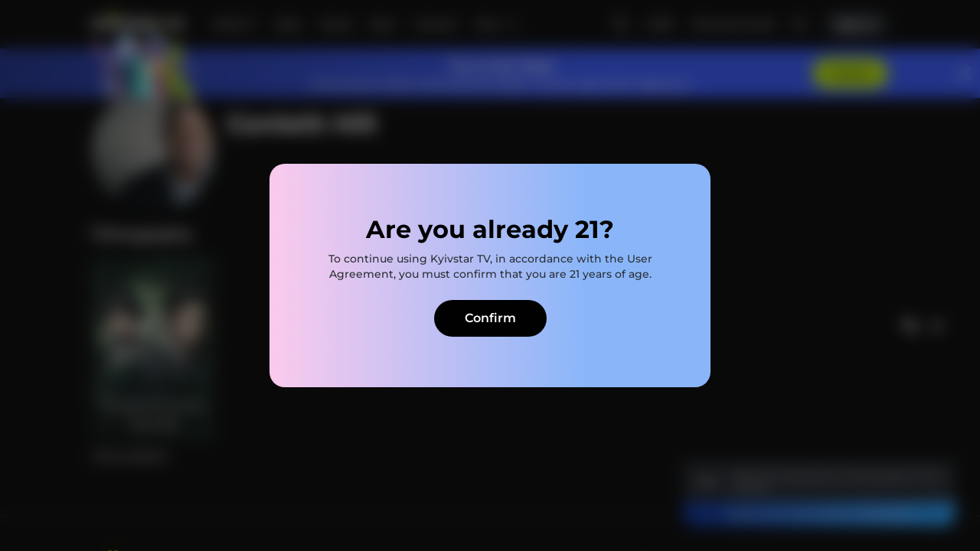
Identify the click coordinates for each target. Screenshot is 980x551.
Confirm (490, 318)
